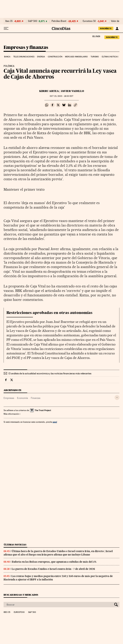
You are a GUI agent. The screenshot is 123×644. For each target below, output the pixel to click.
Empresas (9, 398)
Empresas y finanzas (26, 48)
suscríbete (106, 28)
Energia (41, 57)
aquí (55, 422)
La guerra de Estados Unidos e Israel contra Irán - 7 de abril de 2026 (53, 569)
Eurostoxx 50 (89, 21)
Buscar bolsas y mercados (21, 595)
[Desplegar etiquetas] (117, 398)
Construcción (55, 57)
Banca (7, 57)
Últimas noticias (110, 57)
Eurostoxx (19, 612)
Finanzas (36, 398)
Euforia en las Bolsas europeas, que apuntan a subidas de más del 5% (54, 562)
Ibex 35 (9, 21)
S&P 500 (33, 21)
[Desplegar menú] (6, 28)
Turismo (95, 57)
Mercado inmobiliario (76, 57)
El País (96, 36)
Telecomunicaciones (24, 57)
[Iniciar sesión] (117, 28)
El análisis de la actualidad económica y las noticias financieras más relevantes (50, 373)
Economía (22, 398)
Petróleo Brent (59, 21)
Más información (12, 414)
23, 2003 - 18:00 (61, 96)
